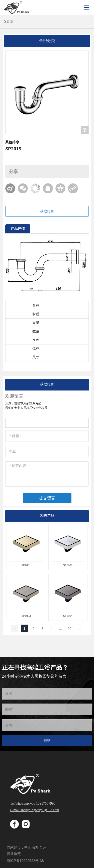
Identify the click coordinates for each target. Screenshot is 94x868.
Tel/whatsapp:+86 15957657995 (33, 804)
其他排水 (12, 142)
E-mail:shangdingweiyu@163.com (34, 810)
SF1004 (68, 616)
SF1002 (68, 565)
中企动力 (31, 847)
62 (70, 629)
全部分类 (47, 41)
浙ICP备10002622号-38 (25, 861)
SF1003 (26, 616)
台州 (43, 847)
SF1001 (26, 565)
